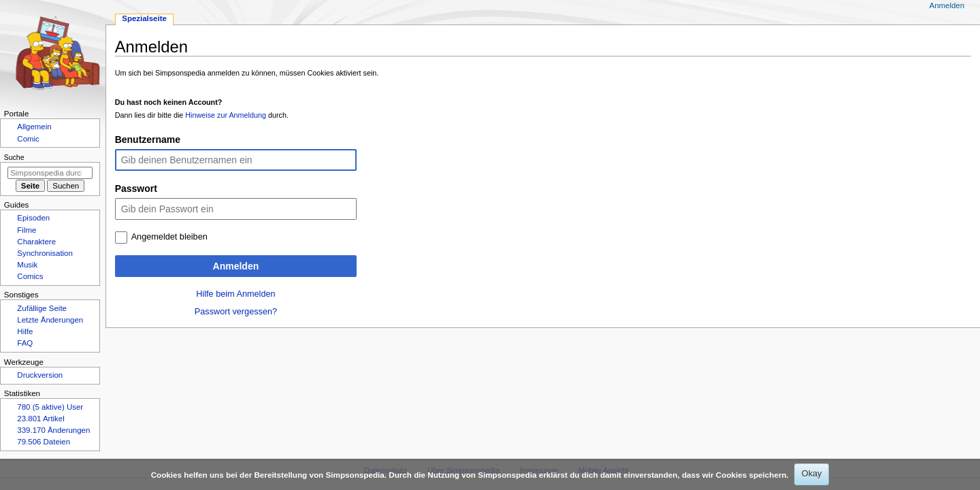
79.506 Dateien (44, 442)
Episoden (33, 218)
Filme (27, 230)
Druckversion (40, 375)
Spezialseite (144, 18)
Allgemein (34, 127)
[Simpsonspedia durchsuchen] (50, 173)
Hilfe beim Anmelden (235, 294)
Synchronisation (45, 253)
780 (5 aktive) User (50, 407)
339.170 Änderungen (53, 430)
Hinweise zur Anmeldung (226, 115)
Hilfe (25, 331)
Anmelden (236, 266)
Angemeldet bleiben (169, 237)
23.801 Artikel (40, 419)
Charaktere (36, 242)
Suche (14, 157)
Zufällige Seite (42, 308)
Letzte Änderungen (50, 320)
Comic (28, 139)
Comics (30, 276)
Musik (27, 265)
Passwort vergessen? (236, 312)
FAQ (25, 343)
